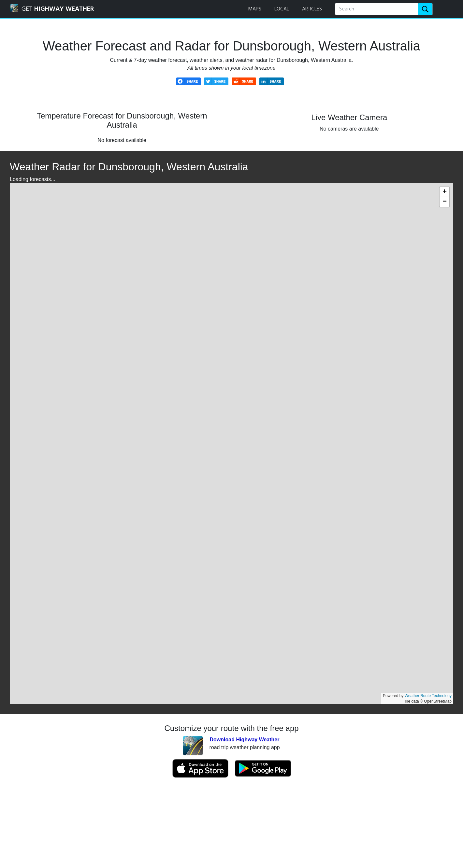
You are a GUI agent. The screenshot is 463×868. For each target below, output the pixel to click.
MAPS (255, 9)
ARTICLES (312, 9)
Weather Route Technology (428, 696)
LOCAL (282, 9)
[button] (444, 192)
